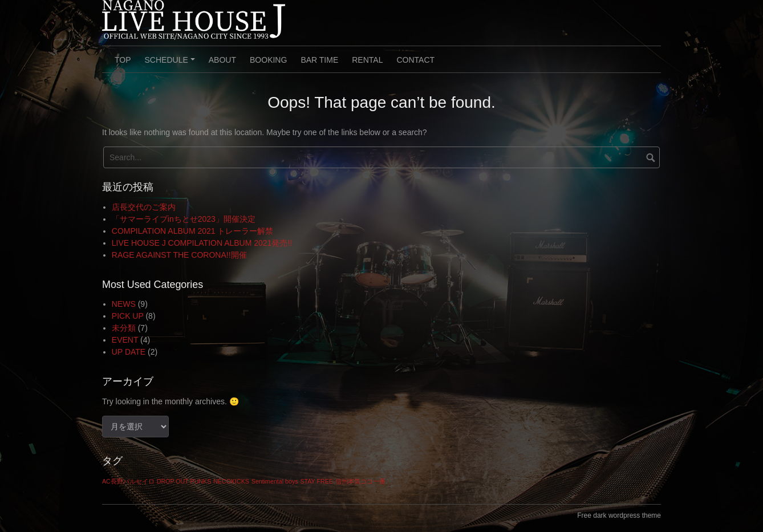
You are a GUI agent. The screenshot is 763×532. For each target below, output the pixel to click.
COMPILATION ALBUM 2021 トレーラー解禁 (193, 231)
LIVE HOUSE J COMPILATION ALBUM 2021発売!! (202, 243)
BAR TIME (319, 60)
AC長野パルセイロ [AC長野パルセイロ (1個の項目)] (128, 481)
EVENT (125, 340)
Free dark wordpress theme (619, 515)
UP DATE (129, 352)
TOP (123, 60)
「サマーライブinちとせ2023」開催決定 (184, 219)
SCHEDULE (172, 64)
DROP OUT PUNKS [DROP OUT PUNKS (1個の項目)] (184, 481)
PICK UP (128, 316)
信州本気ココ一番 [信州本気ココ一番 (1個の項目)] (360, 481)
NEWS (124, 304)
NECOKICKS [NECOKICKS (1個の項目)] (231, 481)
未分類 (124, 328)
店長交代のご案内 (144, 207)
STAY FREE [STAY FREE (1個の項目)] (316, 481)
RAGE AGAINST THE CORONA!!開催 (179, 255)
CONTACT (415, 60)
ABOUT (222, 60)
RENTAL (367, 60)
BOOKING (268, 60)
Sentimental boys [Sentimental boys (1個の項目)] (275, 481)
